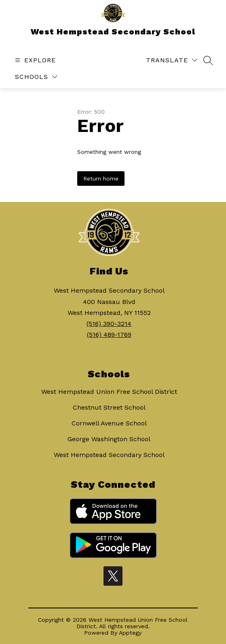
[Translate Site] (172, 60)
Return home (101, 179)
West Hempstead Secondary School (109, 455)
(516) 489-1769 (109, 335)
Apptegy (130, 633)
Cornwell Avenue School (109, 423)
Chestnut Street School (109, 407)
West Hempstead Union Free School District (109, 392)
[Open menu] (34, 60)
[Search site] (208, 60)
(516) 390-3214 (109, 324)
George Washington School (109, 439)
